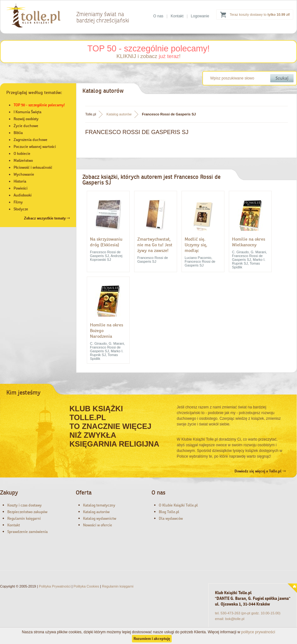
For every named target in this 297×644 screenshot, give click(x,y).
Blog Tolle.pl (169, 512)
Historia (20, 181)
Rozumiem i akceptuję (152, 639)
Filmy (18, 202)
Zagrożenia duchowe (30, 140)
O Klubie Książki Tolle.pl (178, 505)
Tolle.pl (91, 114)
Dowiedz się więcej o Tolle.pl (260, 471)
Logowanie (200, 16)
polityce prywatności (258, 632)
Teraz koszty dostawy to (260, 15)
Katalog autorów (119, 114)
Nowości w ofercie (98, 525)
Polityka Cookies (86, 586)
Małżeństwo (23, 161)
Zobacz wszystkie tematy (47, 218)
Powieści (21, 188)
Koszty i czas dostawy (24, 505)
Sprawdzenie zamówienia (27, 532)
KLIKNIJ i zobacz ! (148, 56)
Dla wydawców (171, 518)
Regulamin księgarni (24, 518)
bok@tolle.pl (235, 619)
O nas (158, 16)
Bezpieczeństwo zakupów (27, 512)
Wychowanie (24, 174)
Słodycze (21, 209)
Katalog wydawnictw (100, 518)
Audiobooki (23, 195)
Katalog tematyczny (99, 505)
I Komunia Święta (27, 112)
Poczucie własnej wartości (35, 147)
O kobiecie (22, 154)
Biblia (18, 133)
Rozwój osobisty (26, 119)
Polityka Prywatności (55, 586)
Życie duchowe (26, 126)
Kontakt (177, 16)
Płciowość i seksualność (33, 167)
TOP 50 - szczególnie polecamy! (149, 49)
